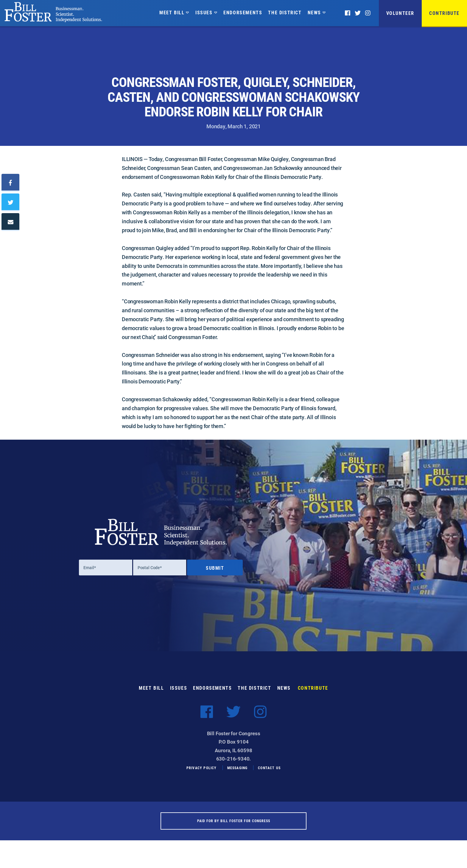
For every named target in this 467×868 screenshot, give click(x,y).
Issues (204, 12)
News (314, 12)
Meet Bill (172, 12)
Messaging (238, 775)
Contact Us (269, 775)
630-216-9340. (234, 765)
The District (285, 12)
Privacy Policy (202, 775)
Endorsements (243, 12)
